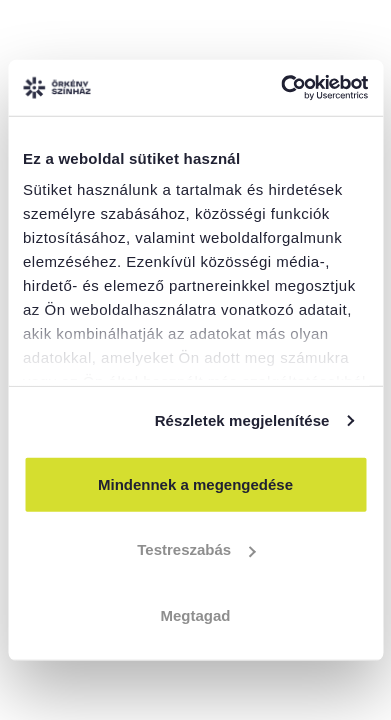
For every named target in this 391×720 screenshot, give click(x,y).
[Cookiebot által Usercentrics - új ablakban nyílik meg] (281, 88)
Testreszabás (196, 549)
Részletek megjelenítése (242, 420)
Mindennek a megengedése (195, 483)
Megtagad (195, 614)
